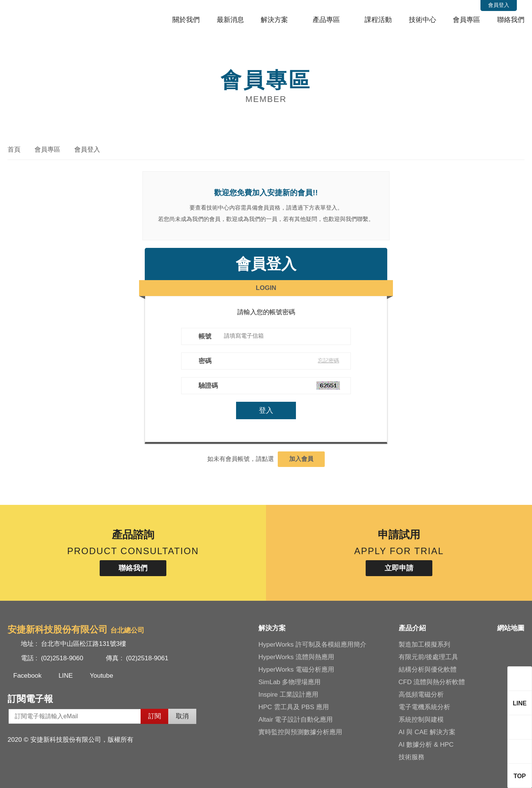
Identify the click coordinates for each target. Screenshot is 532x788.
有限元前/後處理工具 (429, 657)
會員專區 (466, 20)
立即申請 (399, 568)
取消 (182, 716)
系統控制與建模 (421, 720)
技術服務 (412, 757)
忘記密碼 (329, 360)
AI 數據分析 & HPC (426, 745)
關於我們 (186, 20)
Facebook (27, 676)
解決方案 (274, 20)
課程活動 (378, 20)
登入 (266, 410)
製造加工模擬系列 (424, 645)
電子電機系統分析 (424, 707)
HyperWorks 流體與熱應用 (296, 657)
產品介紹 (412, 628)
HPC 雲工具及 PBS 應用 (294, 707)
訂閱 (155, 716)
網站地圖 (511, 628)
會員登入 (499, 5)
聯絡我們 (511, 20)
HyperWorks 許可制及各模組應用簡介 (312, 645)
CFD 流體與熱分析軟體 (432, 682)
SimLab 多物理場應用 (289, 682)
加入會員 (301, 459)
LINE (66, 676)
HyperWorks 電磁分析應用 (296, 670)
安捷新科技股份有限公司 (59, 16)
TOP (520, 776)
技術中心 (422, 20)
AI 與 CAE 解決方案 (427, 732)
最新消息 (230, 20)
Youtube (102, 676)
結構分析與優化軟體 (428, 670)
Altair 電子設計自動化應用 (296, 720)
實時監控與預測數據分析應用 (300, 732)
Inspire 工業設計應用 (288, 695)
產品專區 (326, 20)
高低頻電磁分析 (421, 695)
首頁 (14, 150)
